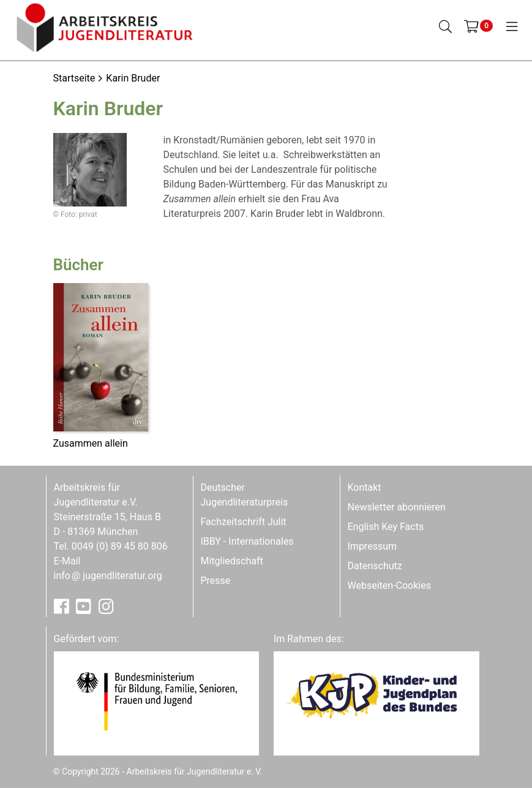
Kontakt (365, 487)
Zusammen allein (91, 443)
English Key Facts (386, 527)
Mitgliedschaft (232, 561)
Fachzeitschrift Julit (244, 522)
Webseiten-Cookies (389, 585)
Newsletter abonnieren (397, 507)
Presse (216, 581)
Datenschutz (375, 566)
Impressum (373, 546)
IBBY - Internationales (247, 541)
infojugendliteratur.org (108, 576)
